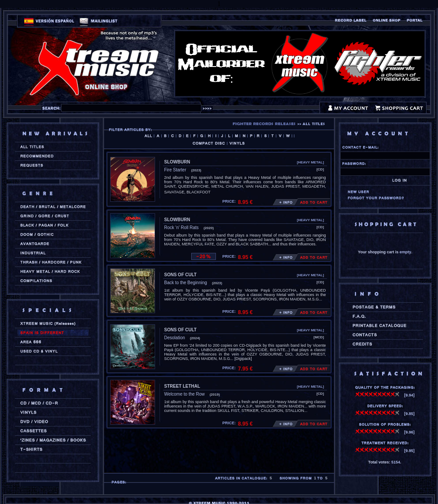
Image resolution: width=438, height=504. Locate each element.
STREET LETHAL (182, 386)
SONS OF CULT (181, 275)
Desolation (175, 338)
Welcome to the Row (185, 394)
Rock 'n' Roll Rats (182, 228)
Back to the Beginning (186, 283)
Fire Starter (175, 170)
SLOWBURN (177, 162)
